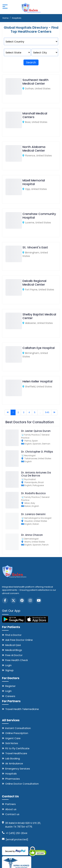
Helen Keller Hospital (37, 381)
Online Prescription (17, 733)
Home (5, 18)
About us (11, 809)
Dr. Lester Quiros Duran (36, 431)
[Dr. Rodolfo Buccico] (14, 508)
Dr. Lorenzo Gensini (33, 514)
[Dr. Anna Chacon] (14, 549)
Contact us (12, 814)
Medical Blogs (14, 650)
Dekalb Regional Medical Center (34, 283)
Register (10, 686)
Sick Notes (12, 743)
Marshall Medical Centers (35, 115)
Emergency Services (18, 769)
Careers (10, 696)
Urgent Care (13, 738)
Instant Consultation (18, 728)
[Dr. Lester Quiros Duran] (14, 445)
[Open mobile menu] (5, 7)
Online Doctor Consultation (22, 784)
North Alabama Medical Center (34, 149)
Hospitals (11, 774)
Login (8, 665)
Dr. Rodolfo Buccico (33, 493)
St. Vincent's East (35, 247)
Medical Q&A (13, 645)
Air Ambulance (14, 763)
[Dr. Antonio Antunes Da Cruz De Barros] (14, 487)
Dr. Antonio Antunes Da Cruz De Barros (36, 474)
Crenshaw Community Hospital (39, 216)
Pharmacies (13, 779)
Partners (10, 804)
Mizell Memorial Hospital (34, 182)
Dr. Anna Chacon (32, 535)
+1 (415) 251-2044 (17, 833)
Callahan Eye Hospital (39, 348)
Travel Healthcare (16, 753)
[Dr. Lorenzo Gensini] (14, 529)
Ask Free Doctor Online (19, 640)
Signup (9, 670)
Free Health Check (17, 660)
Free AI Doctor (14, 655)
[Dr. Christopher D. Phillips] (14, 466)
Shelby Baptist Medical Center (39, 316)
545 (47, 412)
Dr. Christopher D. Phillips (37, 452)
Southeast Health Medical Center (35, 82)
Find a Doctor (13, 635)
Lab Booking (13, 758)
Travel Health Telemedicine (22, 709)
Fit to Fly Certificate (17, 748)
